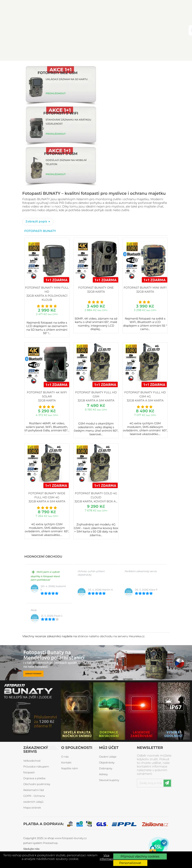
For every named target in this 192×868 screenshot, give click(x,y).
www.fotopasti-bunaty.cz (71, 838)
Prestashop (50, 843)
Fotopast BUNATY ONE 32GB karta (96, 290)
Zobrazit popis (37, 221)
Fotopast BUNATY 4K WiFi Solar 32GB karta (47, 396)
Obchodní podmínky (37, 784)
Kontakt (66, 763)
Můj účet (109, 748)
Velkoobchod (32, 761)
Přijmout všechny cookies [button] (140, 856)
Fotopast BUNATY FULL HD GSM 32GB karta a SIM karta (96, 396)
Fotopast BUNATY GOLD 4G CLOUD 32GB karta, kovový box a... (96, 497)
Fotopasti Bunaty (40, 231)
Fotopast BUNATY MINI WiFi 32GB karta (145, 290)
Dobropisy (106, 768)
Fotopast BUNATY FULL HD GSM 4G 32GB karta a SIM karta (145, 396)
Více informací (106, 857)
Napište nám (70, 768)
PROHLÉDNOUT (56, 94)
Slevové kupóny (109, 780)
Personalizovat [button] (130, 863)
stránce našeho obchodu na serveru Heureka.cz (111, 636)
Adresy (104, 774)
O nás (65, 757)
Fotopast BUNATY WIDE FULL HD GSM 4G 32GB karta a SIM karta (47, 497)
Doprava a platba (34, 778)
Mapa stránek (32, 808)
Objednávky (107, 763)
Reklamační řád (34, 790)
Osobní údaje (108, 757)
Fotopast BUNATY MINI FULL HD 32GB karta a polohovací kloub (47, 294)
